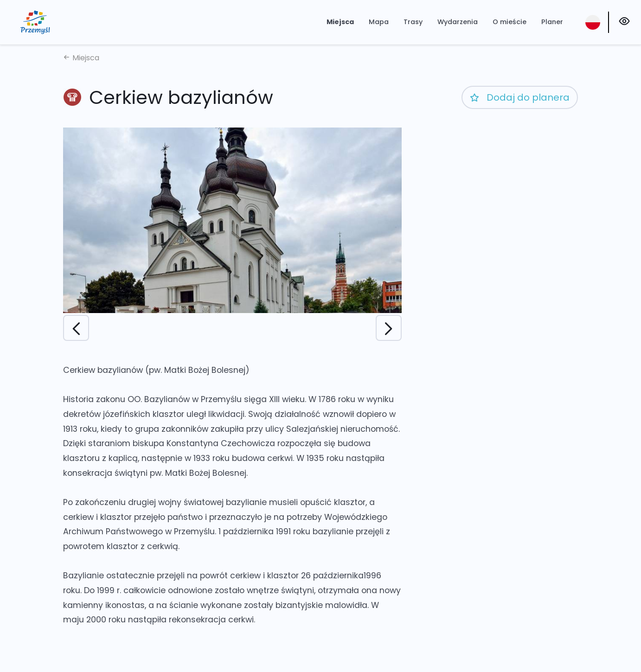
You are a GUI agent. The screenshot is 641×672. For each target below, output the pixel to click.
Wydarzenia (458, 22)
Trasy (413, 22)
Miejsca (340, 22)
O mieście (510, 22)
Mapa (379, 22)
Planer (552, 22)
